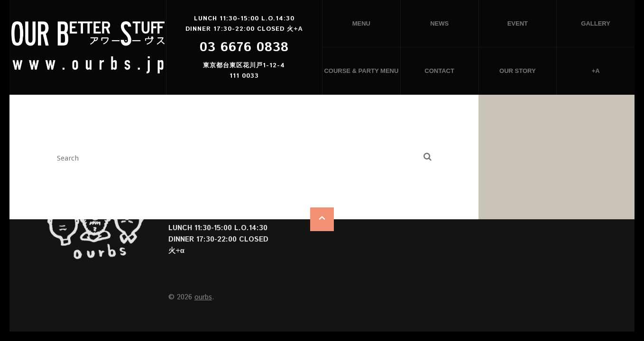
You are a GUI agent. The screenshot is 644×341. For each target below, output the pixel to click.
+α (596, 71)
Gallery (596, 23)
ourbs (203, 297)
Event (518, 23)
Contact (439, 71)
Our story (518, 71)
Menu (361, 23)
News (439, 23)
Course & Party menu (361, 71)
